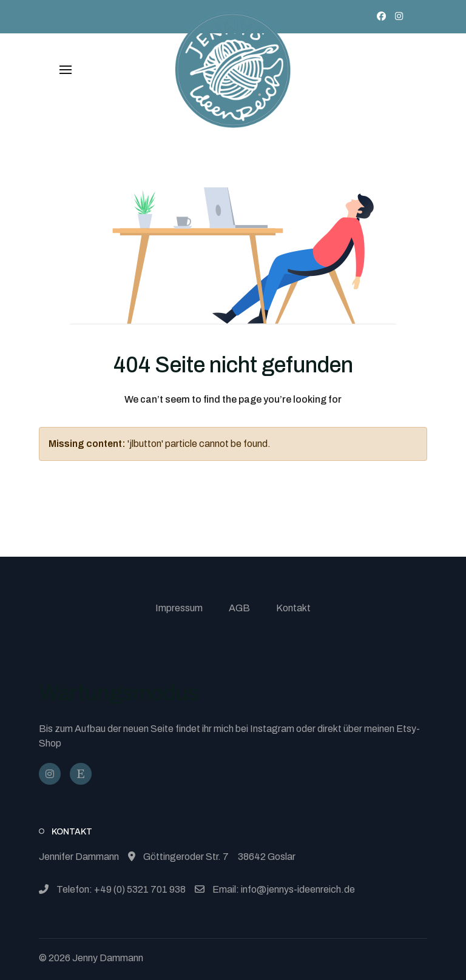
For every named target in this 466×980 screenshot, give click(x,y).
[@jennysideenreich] (50, 774)
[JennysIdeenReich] (81, 774)
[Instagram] (399, 16)
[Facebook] (381, 16)
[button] (66, 70)
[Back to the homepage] (233, 70)
